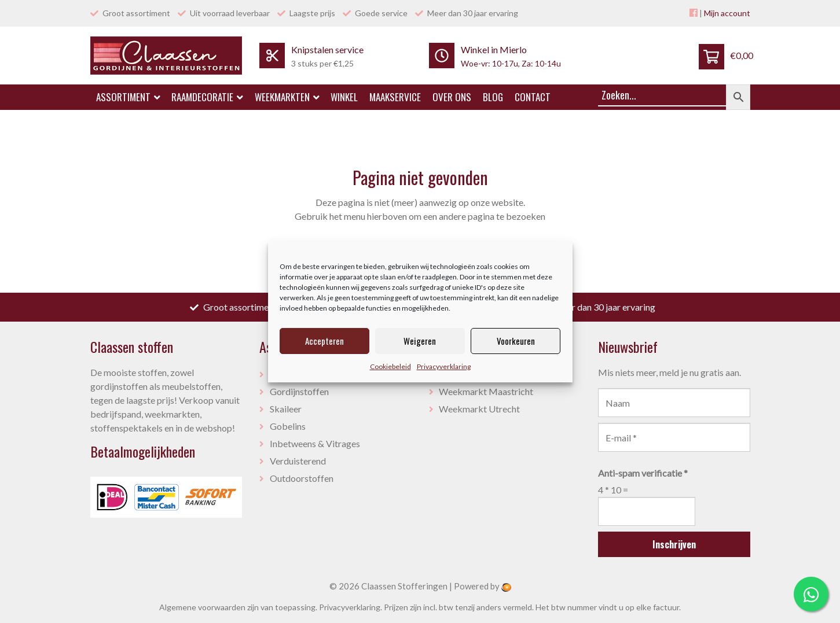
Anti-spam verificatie (643, 473)
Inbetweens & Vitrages (315, 443)
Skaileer (286, 409)
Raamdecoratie (207, 97)
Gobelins (288, 426)
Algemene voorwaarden (202, 607)
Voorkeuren (516, 341)
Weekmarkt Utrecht (479, 409)
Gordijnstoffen (299, 391)
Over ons (452, 97)
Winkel (344, 97)
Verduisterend (298, 461)
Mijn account (727, 13)
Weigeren (420, 341)
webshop (214, 428)
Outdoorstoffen (302, 478)
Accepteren (324, 341)
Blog (493, 97)
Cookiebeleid (390, 366)
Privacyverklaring (444, 366)
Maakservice (395, 97)
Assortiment (128, 97)
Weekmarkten (287, 97)
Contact (533, 97)
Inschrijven (674, 544)
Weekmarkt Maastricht (486, 391)
